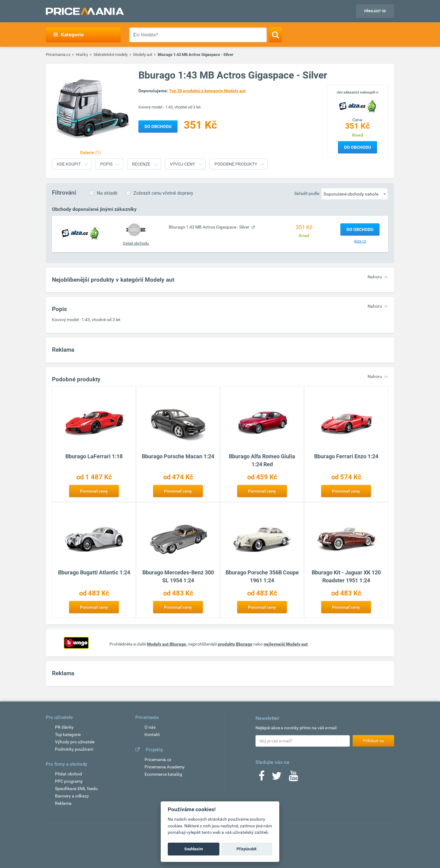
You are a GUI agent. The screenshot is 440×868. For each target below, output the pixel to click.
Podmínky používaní (74, 749)
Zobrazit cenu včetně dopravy (163, 193)
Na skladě (107, 193)
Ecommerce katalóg (163, 774)
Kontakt (152, 734)
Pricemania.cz (58, 55)
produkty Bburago (235, 644)
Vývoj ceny (182, 164)
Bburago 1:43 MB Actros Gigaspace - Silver (209, 227)
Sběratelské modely (111, 55)
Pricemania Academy (165, 767)
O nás (150, 727)
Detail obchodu (136, 243)
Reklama (63, 803)
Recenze (141, 164)
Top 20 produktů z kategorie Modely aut (207, 91)
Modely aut (143, 55)
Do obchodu (358, 147)
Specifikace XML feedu (76, 789)
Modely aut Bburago (167, 644)
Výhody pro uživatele (75, 742)
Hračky (82, 55)
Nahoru (375, 277)
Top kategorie (68, 734)
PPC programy (69, 781)
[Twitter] (277, 778)
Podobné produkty (236, 164)
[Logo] (358, 105)
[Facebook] (262, 778)
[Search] (275, 35)
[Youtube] (293, 778)
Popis (106, 164)
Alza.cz (360, 241)
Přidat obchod (68, 774)
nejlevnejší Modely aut (286, 644)
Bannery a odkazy (72, 796)
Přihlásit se (375, 11)
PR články (64, 727)
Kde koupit (69, 164)
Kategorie (69, 35)
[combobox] (354, 194)
